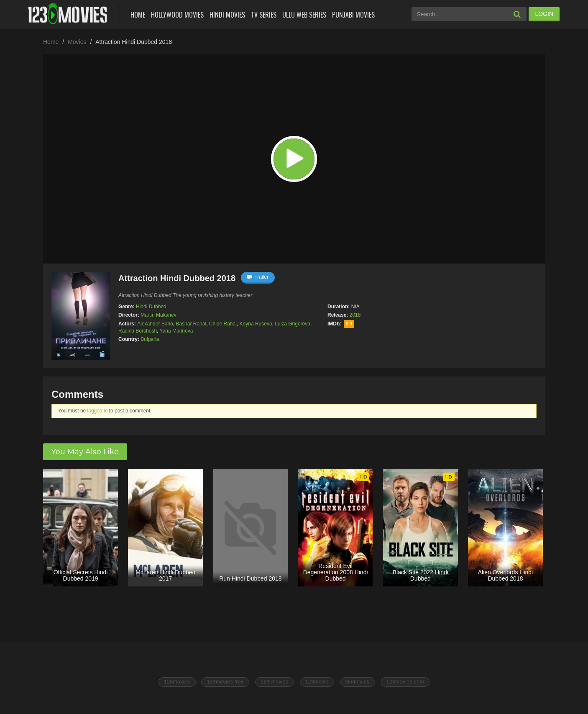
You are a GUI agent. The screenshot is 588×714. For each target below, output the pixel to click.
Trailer (258, 277)
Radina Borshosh (138, 331)
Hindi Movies (227, 15)
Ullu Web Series (304, 15)
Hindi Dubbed (151, 307)
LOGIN (544, 14)
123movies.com (405, 682)
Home (138, 15)
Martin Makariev (158, 315)
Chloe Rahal (223, 324)
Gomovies (358, 682)
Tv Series (264, 15)
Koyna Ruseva (256, 324)
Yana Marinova (176, 331)
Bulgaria (150, 339)
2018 (355, 315)
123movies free (225, 682)
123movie (317, 682)
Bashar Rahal (191, 324)
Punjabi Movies (353, 15)
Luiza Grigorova (293, 324)
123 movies (274, 682)
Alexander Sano (155, 324)
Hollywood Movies (177, 15)
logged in (98, 411)
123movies (177, 682)
